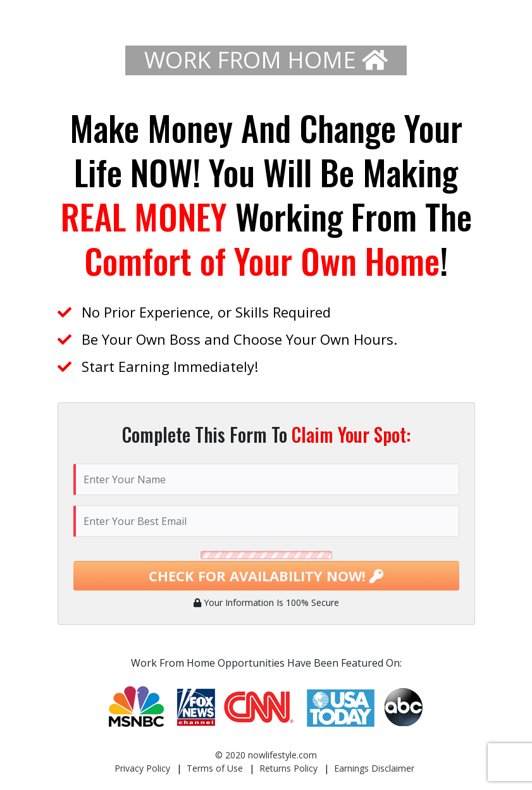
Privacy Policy (142, 768)
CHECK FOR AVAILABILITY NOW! (266, 576)
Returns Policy (288, 768)
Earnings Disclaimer (374, 768)
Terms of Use (215, 768)
